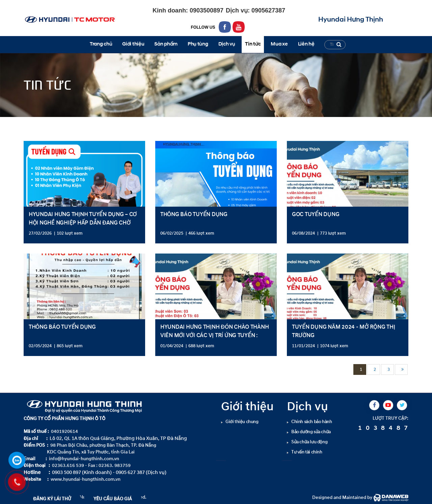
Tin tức (45, 123)
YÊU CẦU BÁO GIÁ (113, 499)
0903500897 (206, 10)
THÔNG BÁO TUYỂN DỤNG (194, 214)
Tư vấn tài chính (307, 452)
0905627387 (267, 10)
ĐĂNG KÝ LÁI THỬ (52, 499)
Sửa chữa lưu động (309, 442)
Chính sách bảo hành (312, 422)
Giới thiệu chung (242, 422)
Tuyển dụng (74, 123)
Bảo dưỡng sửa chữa (311, 432)
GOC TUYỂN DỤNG (316, 214)
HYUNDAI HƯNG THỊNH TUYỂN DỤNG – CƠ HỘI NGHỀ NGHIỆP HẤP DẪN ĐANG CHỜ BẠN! (83, 223)
